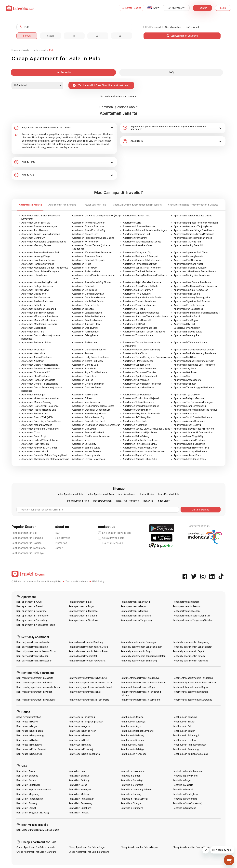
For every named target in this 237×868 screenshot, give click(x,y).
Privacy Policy (54, 582)
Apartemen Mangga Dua (85, 365)
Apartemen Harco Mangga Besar (89, 414)
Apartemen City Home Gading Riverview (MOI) (96, 216)
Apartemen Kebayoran (185, 414)
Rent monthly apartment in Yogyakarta (89, 700)
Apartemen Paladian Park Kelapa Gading (93, 238)
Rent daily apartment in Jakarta (33, 642)
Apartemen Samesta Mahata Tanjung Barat (44, 455)
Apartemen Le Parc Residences (88, 459)
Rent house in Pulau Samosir (31, 749)
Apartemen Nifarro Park (85, 268)
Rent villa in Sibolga (131, 803)
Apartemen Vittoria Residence (139, 402)
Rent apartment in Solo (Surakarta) (191, 616)
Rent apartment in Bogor (82, 606)
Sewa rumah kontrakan (29, 717)
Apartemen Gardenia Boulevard (190, 268)
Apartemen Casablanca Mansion (89, 298)
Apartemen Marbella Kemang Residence (195, 353)
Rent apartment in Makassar (84, 611)
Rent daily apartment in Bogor (136, 651)
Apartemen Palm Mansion (35, 444)
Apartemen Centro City (33, 238)
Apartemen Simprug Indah (86, 455)
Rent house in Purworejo (81, 749)
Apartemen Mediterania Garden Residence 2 (45, 268)
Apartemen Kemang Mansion (189, 256)
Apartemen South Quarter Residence (193, 417)
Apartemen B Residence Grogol (190, 459)
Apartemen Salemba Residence (89, 316)
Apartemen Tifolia (82, 264)
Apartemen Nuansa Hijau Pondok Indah (194, 361)
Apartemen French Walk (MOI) (37, 417)
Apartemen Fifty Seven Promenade (141, 414)
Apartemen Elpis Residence (36, 376)
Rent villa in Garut (78, 785)
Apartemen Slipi (182, 376)
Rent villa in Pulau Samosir (134, 799)
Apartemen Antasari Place (187, 455)
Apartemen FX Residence (85, 242)
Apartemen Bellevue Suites (188, 332)
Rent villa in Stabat (26, 808)
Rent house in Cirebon (28, 740)
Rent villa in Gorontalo (132, 785)
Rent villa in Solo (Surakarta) (188, 803)
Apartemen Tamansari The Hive (140, 372)
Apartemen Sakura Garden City (88, 417)
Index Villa (148, 501)
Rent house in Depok (27, 722)
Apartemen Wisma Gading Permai (39, 282)
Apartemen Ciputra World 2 (36, 372)
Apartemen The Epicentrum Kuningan (193, 402)
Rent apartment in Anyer (29, 602)
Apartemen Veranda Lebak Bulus (140, 459)
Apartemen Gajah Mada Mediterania (142, 282)
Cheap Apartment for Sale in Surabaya (89, 852)
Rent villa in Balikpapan (133, 771)
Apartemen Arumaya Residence (190, 451)
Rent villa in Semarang (80, 803)
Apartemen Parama (83, 353)
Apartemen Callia (132, 223)
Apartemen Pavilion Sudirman (37, 301)
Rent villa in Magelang (28, 794)
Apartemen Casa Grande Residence (192, 282)
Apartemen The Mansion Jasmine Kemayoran (96, 425)
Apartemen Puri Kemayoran (36, 298)
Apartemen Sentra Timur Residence (142, 268)
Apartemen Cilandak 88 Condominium (193, 433)
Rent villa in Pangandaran (30, 799)
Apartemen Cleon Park (135, 421)
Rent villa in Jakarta (183, 785)
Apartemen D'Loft (31, 433)
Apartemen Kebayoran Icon (137, 395)
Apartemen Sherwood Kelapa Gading (193, 216)
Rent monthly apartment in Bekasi (34, 683)
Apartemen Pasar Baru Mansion (140, 305)
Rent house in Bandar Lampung (137, 731)
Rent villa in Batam (26, 780)
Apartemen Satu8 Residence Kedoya (142, 242)
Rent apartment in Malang (134, 611)
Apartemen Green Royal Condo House (41, 421)
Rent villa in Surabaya (132, 808)
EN (155, 8)
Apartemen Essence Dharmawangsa (193, 238)
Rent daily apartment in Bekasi (32, 647)
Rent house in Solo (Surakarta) (85, 754)
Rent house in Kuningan (133, 740)
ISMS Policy (98, 582)
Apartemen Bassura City (85, 234)
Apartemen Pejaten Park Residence (40, 406)
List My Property (176, 8)
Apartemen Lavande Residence (139, 369)
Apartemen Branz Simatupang (190, 406)
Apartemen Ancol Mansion (35, 230)
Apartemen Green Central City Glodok (92, 282)
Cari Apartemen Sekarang (182, 36)
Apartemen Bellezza (83, 309)
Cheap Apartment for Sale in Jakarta (36, 847)
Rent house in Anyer (131, 726)
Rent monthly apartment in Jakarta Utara (90, 683)
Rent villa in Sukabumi (80, 808)
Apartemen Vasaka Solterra (87, 451)
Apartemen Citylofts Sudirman (88, 384)
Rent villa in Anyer (26, 771)
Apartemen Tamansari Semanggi (39, 309)
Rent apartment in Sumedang (32, 620)
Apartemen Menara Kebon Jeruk (140, 448)
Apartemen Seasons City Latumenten (143, 260)
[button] (64, 128)
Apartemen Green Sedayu (187, 425)
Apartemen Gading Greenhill (188, 245)
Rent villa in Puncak (79, 813)
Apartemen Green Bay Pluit (36, 223)
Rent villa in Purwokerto (185, 799)
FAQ (57, 533)
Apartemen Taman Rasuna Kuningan (41, 234)
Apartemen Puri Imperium (86, 332)
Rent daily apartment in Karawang (191, 661)
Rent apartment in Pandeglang (33, 616)
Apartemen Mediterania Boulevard (39, 324)
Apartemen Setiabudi (83, 286)
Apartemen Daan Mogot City (188, 436)
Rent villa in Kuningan (80, 790)
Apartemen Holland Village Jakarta (39, 440)
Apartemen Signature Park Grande (192, 301)
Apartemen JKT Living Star (137, 417)
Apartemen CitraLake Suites (87, 388)
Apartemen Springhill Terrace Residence (144, 332)
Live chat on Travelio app (115, 533)
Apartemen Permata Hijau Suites (140, 433)
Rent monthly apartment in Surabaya (140, 678)
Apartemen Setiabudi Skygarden (89, 260)
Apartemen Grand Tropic (34, 436)
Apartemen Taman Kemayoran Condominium (147, 357)
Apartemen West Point (135, 425)
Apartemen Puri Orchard (85, 395)
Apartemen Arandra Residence (190, 440)
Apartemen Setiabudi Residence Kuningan (145, 230)
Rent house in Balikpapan (30, 731)
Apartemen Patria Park (135, 238)
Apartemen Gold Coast (185, 357)
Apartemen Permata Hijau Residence (41, 369)
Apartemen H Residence (34, 275)
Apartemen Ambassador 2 (188, 380)
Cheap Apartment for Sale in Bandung (36, 852)
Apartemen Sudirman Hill (34, 414)
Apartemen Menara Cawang (36, 402)
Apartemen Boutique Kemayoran (191, 290)
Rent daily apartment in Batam (189, 656)
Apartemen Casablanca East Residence (194, 365)
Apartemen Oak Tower (185, 372)
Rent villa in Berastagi (132, 780)
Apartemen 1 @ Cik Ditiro (187, 395)
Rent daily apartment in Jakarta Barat (192, 647)
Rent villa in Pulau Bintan (81, 799)
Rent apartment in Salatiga (83, 616)
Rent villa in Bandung (27, 776)
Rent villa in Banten (131, 776)
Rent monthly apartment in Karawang (192, 700)
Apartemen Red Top (83, 380)
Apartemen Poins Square (187, 294)
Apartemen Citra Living (84, 429)
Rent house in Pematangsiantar (189, 745)
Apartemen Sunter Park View (138, 290)
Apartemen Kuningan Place (86, 324)
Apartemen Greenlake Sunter (87, 256)
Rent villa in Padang (131, 794)
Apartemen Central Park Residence (40, 384)
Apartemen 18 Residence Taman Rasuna (195, 271)
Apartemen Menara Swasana (37, 425)
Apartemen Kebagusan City (137, 253)
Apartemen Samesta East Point (89, 421)
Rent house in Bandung (185, 717)
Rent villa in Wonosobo (184, 808)
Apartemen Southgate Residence (140, 440)
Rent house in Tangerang (82, 717)
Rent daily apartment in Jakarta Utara (88, 647)
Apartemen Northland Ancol (188, 264)
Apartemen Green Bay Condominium (91, 410)
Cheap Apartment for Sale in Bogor (87, 847)
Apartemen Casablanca (34, 328)
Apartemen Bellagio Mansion (189, 398)
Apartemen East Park (33, 332)
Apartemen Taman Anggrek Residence (194, 388)
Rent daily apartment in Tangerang (191, 642)
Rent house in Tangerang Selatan (86, 722)
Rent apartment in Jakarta (26, 543)
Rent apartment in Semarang (136, 616)
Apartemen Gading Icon (34, 294)
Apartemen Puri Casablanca (188, 309)
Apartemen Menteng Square (36, 245)
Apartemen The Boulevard (137, 294)
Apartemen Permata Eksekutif (88, 433)
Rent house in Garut (79, 740)
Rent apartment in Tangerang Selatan (193, 620)
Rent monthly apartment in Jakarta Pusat (90, 687)
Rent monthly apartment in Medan (34, 692)
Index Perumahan (102, 501)
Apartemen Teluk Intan (33, 350)
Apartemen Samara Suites (86, 448)
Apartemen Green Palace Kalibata (141, 286)
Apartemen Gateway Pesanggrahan (192, 298)
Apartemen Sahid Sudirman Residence (194, 234)
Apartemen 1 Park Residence (138, 361)
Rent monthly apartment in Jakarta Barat (194, 683)
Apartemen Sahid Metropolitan (38, 313)
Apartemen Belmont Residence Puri (40, 253)
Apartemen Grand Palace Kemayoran (41, 271)
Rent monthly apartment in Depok (191, 687)
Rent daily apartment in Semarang (139, 661)
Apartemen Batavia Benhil (86, 305)
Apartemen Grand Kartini (85, 328)
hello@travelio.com (111, 538)
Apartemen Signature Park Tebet (191, 253)
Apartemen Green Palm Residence (141, 406)
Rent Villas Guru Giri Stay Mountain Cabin (38, 830)
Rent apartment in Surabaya (28, 553)
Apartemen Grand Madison (137, 410)
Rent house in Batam (80, 735)
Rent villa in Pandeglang (185, 794)
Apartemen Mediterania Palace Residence (196, 286)
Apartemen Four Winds (84, 369)
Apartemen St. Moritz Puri (187, 242)
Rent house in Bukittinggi (186, 735)
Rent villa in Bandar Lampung (188, 771)
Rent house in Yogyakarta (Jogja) (190, 754)
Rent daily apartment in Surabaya (138, 642)
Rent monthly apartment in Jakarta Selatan (143, 683)
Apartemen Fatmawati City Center (39, 448)
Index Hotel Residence (127, 501)
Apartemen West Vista (33, 353)
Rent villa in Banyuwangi (185, 776)
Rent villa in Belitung (79, 780)
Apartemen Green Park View (138, 245)
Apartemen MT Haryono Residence (40, 316)
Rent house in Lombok (184, 740)
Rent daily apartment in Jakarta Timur (36, 651)
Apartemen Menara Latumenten (89, 350)
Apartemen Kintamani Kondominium (40, 398)
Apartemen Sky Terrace (85, 290)
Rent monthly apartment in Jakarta (35, 678)
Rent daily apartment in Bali (83, 656)
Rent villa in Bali (77, 771)
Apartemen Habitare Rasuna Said (39, 410)
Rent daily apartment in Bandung (86, 642)
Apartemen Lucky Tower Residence (91, 357)
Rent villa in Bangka (79, 776)
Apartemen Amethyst (33, 361)
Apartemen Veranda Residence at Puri (194, 350)
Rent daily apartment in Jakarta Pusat (88, 651)
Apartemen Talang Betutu (86, 335)
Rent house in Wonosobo (134, 754)
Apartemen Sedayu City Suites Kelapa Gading (147, 429)
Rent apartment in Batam (186, 602)
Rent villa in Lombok (183, 790)
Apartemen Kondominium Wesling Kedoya (196, 410)
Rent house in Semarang (186, 749)
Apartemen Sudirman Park (86, 271)
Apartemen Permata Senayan (189, 305)
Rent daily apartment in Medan (33, 656)
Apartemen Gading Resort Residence (142, 384)
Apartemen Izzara (82, 440)
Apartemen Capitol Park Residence (141, 313)
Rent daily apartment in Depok (189, 651)
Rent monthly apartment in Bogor (138, 687)
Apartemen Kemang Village (36, 256)
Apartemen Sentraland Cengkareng (40, 429)
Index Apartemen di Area (101, 494)
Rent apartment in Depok (134, 606)
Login (223, 8)
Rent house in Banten (184, 731)
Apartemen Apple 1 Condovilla (189, 444)
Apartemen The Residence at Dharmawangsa (45, 459)
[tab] (64, 128)
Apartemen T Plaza (82, 398)
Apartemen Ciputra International (140, 376)
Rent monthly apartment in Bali (85, 692)
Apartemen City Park (184, 324)
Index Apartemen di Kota (71, 494)
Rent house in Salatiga (132, 749)
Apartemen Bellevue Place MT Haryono (194, 429)
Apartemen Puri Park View (35, 290)
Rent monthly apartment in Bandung (88, 678)
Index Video (164, 501)
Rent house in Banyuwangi (30, 735)
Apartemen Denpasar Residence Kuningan (196, 223)
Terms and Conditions (77, 582)
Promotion (61, 543)
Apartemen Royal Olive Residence (90, 372)
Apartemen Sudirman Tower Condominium (145, 316)
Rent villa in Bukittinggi (28, 785)
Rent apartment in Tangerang (136, 620)
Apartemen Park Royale (186, 320)
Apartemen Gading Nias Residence (192, 275)
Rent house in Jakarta (132, 717)
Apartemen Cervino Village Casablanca (194, 230)
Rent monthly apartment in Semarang (141, 700)
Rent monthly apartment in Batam (191, 692)
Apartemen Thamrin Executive (88, 226)
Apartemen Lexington (185, 384)
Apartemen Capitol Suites (136, 365)
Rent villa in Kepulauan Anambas (34, 790)
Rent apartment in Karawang (32, 611)
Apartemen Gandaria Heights (87, 313)
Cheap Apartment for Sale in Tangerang (194, 847)
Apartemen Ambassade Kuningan (39, 226)
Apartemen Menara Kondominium (39, 320)
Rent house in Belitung (132, 735)
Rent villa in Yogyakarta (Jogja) (33, 813)
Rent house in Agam (79, 726)
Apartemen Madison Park (136, 216)
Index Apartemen (127, 494)
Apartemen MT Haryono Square (190, 343)
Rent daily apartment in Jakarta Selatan (141, 647)
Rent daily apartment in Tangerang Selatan (143, 656)
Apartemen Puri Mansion (136, 380)
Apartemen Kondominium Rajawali (141, 398)
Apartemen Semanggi (33, 395)
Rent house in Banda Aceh (82, 731)
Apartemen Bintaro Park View (88, 361)
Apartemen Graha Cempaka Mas (140, 328)
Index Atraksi (147, 494)
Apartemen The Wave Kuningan (89, 223)
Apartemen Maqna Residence (138, 388)
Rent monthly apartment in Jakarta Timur (38, 687)
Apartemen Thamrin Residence (139, 301)
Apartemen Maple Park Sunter (88, 301)
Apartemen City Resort (186, 369)
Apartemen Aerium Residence (189, 421)
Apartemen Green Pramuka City (89, 230)
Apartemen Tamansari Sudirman (140, 264)
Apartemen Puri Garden (84, 343)
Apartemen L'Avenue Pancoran (139, 226)
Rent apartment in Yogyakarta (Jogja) (36, 625)
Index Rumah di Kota (169, 494)
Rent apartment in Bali (24, 533)
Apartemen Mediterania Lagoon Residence (44, 242)
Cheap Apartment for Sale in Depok (139, 847)
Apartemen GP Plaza (134, 309)
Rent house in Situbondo (29, 754)
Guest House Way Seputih (187, 328)
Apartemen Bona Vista (135, 353)
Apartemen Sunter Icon (84, 376)
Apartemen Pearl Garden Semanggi (142, 350)
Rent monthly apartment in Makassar (36, 700)
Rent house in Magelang (29, 745)
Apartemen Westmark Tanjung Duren (193, 226)
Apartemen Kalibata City (34, 305)
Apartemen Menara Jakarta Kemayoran (144, 451)
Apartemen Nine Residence (86, 402)
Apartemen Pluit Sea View (187, 260)
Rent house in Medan (132, 745)
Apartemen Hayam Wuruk (35, 451)
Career (59, 548)
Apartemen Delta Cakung (136, 436)
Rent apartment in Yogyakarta (29, 548)
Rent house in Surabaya (133, 722)
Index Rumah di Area (78, 501)
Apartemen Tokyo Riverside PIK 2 (140, 444)
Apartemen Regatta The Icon (138, 455)
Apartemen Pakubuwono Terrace (39, 260)
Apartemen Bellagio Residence (37, 286)
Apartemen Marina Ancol (187, 316)
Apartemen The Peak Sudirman (139, 271)
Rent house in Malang (80, 745)
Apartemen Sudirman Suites (36, 343)
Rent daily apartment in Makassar (34, 661)
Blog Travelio (63, 538)
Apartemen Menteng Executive (88, 294)
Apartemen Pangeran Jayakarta (38, 380)
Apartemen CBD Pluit (134, 324)
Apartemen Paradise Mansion (88, 320)
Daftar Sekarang (201, 510)
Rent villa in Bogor (182, 780)
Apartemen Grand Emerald (137, 320)
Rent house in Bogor (27, 726)
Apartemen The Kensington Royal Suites (93, 406)
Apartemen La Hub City (84, 444)
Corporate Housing (132, 8)
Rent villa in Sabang (27, 803)
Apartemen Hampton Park (137, 234)
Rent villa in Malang (79, 794)
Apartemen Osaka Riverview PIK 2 (191, 448)
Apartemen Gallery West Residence (40, 365)
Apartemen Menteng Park (187, 335)
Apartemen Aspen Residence (37, 357)
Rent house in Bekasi (184, 722)
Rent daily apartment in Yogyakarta (87, 661)
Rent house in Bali (182, 726)
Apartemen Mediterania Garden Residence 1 (197, 313)
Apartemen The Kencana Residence (91, 436)
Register (202, 8)
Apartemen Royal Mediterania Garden (143, 298)
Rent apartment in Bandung (27, 538)
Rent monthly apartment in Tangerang (193, 678)
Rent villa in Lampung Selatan (136, 790)
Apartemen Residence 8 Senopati (140, 256)
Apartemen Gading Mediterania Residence (145, 275)
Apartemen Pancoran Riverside (38, 264)
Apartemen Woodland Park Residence (92, 253)
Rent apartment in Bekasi (30, 606)
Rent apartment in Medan (186, 611)
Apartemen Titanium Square (138, 335)
